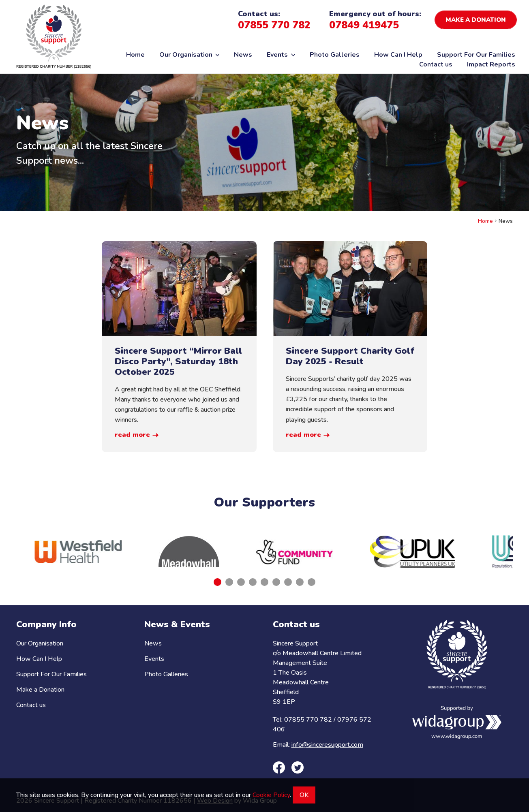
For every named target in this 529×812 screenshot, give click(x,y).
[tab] (217, 582)
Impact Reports (491, 64)
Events (281, 55)
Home (135, 55)
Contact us (436, 64)
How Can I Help (398, 55)
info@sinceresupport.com (327, 745)
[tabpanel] (78, 552)
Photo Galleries (335, 55)
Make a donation (476, 20)
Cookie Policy (271, 795)
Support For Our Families (476, 55)
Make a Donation (40, 690)
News (243, 55)
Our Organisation (190, 55)
